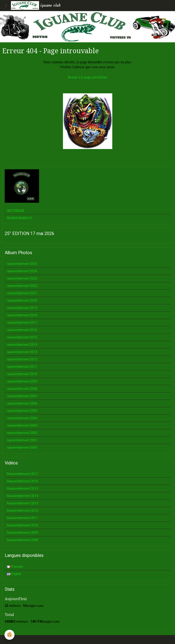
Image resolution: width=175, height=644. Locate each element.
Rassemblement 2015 (23, 489)
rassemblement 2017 (22, 323)
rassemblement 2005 (22, 411)
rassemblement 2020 (22, 301)
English (14, 574)
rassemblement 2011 (22, 367)
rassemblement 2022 (22, 286)
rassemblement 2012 (22, 359)
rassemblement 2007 (22, 396)
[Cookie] (9, 635)
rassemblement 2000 (22, 448)
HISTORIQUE (16, 211)
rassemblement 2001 (22, 440)
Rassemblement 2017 (23, 474)
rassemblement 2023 (22, 278)
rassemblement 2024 (22, 271)
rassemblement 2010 (22, 374)
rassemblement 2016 (22, 330)
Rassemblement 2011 (23, 518)
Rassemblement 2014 (23, 496)
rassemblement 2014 (22, 345)
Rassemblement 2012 (23, 511)
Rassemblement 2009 (23, 533)
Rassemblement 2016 (23, 481)
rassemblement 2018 (22, 315)
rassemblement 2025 (22, 264)
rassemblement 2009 (22, 381)
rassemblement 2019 (22, 308)
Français (15, 566)
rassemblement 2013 (22, 352)
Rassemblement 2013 (23, 503)
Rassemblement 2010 (23, 525)
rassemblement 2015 (22, 337)
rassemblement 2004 (22, 418)
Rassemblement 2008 (23, 540)
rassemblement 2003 (22, 425)
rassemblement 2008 (22, 389)
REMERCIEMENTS (20, 218)
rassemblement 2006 (22, 403)
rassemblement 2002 (22, 433)
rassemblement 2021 (22, 293)
